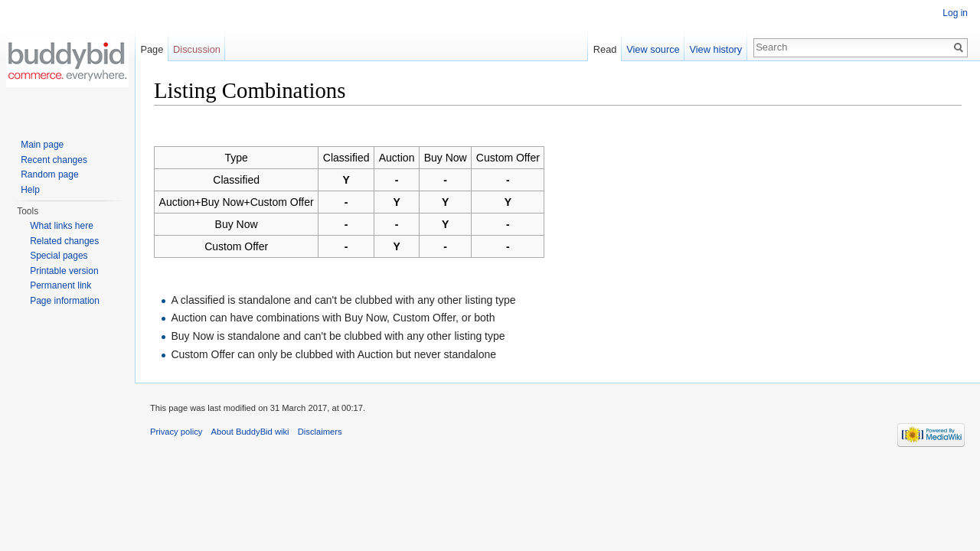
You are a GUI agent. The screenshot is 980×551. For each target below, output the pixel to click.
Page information (65, 301)
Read (605, 49)
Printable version (64, 271)
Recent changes (54, 160)
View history (715, 49)
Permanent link (60, 285)
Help (30, 190)
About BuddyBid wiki (250, 432)
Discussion (197, 49)
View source (653, 49)
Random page (49, 174)
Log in (955, 13)
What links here (62, 226)
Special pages (59, 256)
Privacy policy (176, 432)
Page (152, 49)
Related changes (64, 241)
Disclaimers (320, 432)
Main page (42, 145)
